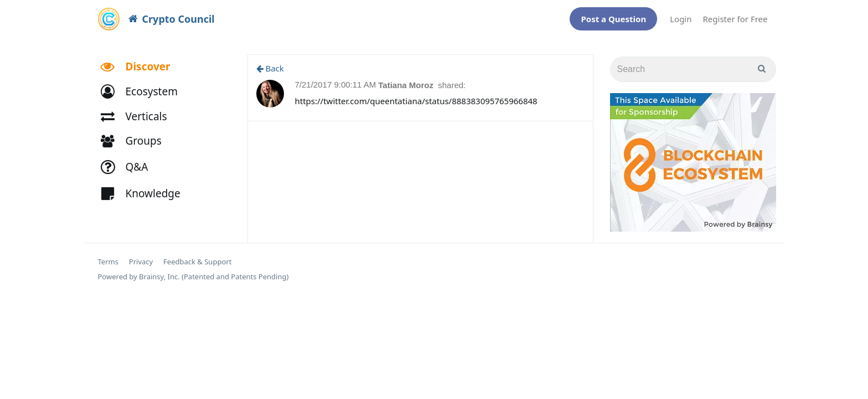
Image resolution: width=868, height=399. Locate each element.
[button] (144, 86)
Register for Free (735, 16)
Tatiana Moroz (407, 80)
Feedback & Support (197, 256)
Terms (108, 256)
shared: (452, 80)
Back (270, 63)
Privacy (141, 256)
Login (681, 16)
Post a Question (613, 16)
